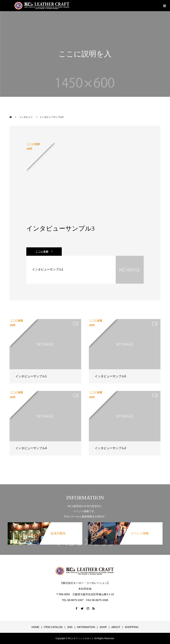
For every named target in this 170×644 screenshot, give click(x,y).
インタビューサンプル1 (31, 376)
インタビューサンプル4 (31, 448)
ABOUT (116, 627)
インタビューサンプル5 (110, 376)
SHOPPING (132, 627)
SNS (70, 627)
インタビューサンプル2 (110, 448)
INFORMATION (86, 627)
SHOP (103, 627)
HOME (35, 627)
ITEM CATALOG (53, 627)
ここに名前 (42, 252)
